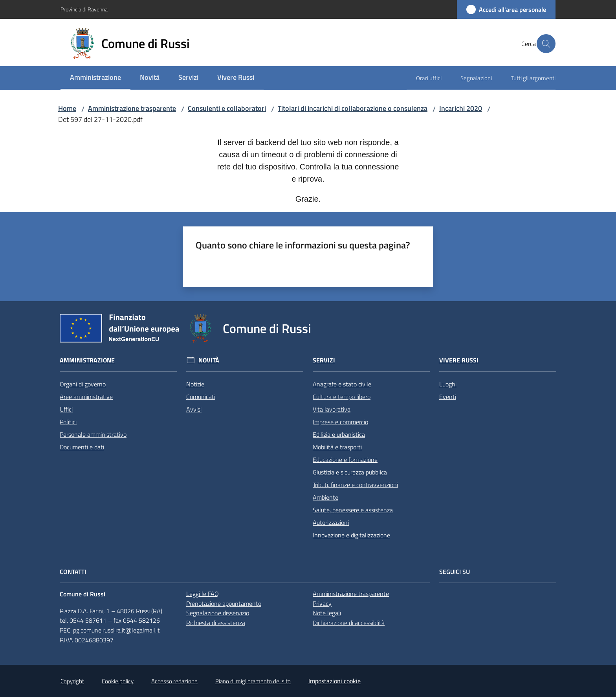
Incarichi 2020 (461, 108)
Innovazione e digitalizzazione (351, 535)
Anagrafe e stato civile (342, 384)
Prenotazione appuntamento (224, 603)
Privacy (322, 603)
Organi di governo (83, 384)
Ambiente (325, 497)
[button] (546, 44)
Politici (68, 422)
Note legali (327, 613)
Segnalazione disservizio (218, 613)
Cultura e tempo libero (342, 397)
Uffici (66, 409)
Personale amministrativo (93, 434)
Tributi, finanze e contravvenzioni (355, 485)
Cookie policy (118, 681)
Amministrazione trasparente (132, 108)
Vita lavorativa (332, 409)
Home (67, 108)
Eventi (448, 397)
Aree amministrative (86, 397)
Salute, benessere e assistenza (353, 510)
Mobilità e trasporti (337, 447)
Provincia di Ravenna (84, 9)
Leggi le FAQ (203, 594)
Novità (209, 360)
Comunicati (201, 397)
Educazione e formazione (345, 460)
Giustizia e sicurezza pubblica (350, 472)
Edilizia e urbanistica (339, 434)
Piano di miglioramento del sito (253, 681)
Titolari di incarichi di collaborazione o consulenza (353, 108)
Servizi (324, 360)
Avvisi (194, 409)
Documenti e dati (82, 447)
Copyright (72, 681)
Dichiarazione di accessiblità (349, 623)
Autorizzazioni (331, 522)
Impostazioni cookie (335, 681)
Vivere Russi (459, 360)
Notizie (195, 384)
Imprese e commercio (340, 422)
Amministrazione (87, 360)
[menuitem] (95, 78)
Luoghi (448, 384)
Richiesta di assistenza (216, 623)
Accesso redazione (174, 681)
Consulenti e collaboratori (227, 108)
